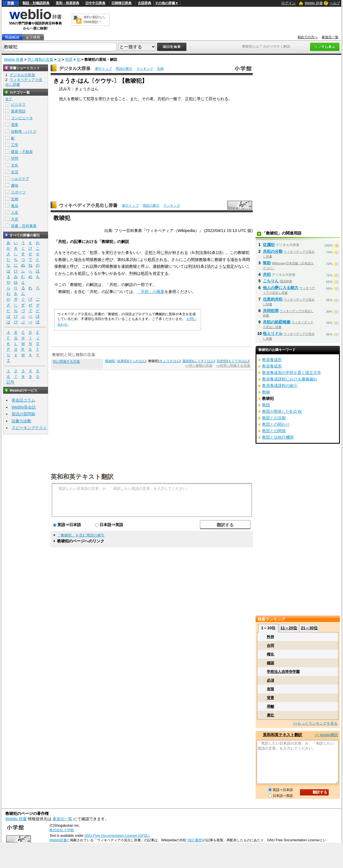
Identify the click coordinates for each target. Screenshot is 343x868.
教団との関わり (276, 424)
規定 (230, 266)
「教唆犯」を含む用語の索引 (81, 535)
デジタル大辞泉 (75, 68)
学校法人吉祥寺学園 (283, 672)
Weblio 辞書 (314, 3)
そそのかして (74, 252)
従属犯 (269, 245)
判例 (133, 273)
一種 (173, 99)
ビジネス (18, 104)
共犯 (161, 99)
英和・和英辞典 (67, 3)
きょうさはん (170, 361)
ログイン (288, 3)
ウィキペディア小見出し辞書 (88, 205)
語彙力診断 (21, 421)
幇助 (267, 263)
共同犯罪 (271, 311)
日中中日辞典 (95, 3)
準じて (203, 99)
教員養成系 (272, 366)
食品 (15, 206)
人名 (15, 212)
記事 (78, 242)
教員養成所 (272, 360)
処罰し (84, 273)
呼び (109, 260)
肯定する (161, 273)
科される (180, 252)
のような (218, 266)
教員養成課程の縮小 (280, 385)
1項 (219, 252)
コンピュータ (22, 118)
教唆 (75, 99)
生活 (15, 172)
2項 (133, 260)
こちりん (271, 281)
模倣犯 (110, 361)
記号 (10, 382)
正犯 (189, 99)
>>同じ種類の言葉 (199, 366)
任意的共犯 (273, 299)
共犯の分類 (273, 251)
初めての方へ (308, 37)
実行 (109, 252)
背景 (270, 698)
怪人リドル (273, 333)
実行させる (108, 99)
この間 (189, 260)
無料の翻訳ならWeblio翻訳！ (94, 20)
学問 (15, 158)
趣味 (15, 185)
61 (209, 252)
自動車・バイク (24, 131)
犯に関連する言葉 (66, 362)
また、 (136, 99)
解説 (125, 242)
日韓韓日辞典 (121, 3)
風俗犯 (188, 361)
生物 (15, 199)
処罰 (145, 273)
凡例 (160, 69)
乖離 (270, 706)
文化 (15, 165)
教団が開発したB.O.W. (282, 411)
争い (105, 273)
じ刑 (164, 252)
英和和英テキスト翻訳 (82, 476)
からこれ (66, 273)
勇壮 (270, 715)
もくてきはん (238, 361)
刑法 (199, 252)
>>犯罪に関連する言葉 (233, 366)
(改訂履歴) (195, 840)
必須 (270, 680)
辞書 (11, 3)
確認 (270, 663)
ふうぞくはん (204, 361)
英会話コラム (23, 400)
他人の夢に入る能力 (281, 288)
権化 (270, 654)
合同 (270, 645)
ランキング (145, 69)
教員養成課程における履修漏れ (290, 379)
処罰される (157, 260)
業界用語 (18, 111)
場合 (78, 260)
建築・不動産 (22, 152)
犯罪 (69, 59)
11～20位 (289, 628)
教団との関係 (274, 431)
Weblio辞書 (58, 840)
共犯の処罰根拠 (277, 322)
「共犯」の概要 (151, 292)
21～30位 (309, 628)
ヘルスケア (20, 179)
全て (9, 99)
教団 (266, 405)
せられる (220, 99)
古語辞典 (145, 3)
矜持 (270, 637)
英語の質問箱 (23, 414)
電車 (15, 125)
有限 (270, 689)
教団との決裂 (274, 418)
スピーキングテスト (29, 428)
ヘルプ (335, 3)
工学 (15, 145)
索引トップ (103, 69)
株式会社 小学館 (62, 830)
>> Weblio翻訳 (326, 735)
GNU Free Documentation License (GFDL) (117, 836)
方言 (15, 219)
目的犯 (222, 361)
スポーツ (18, 192)
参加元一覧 (330, 37)
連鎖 (125, 266)
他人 (63, 99)
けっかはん (137, 361)
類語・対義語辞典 (36, 3)
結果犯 (122, 361)
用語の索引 (124, 69)
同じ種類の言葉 (40, 59)
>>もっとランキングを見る (315, 723)
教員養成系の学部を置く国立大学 (292, 373)
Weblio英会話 (24, 407)
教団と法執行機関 (278, 437)
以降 (94, 266)
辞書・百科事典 (24, 226)
